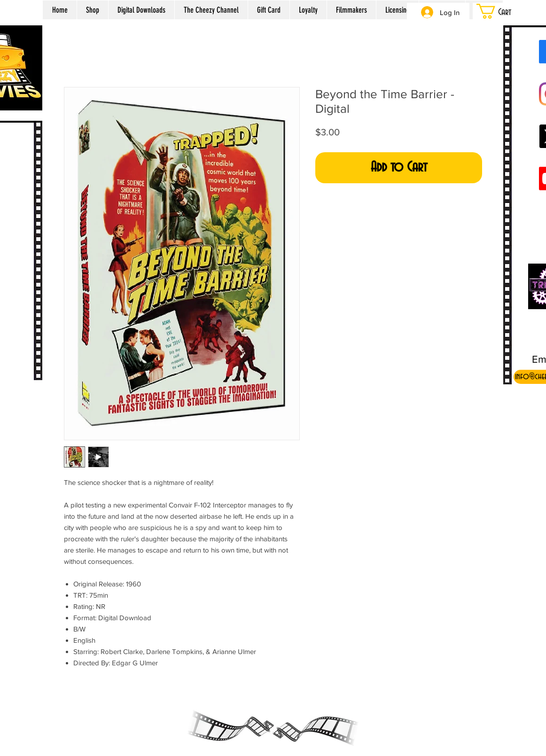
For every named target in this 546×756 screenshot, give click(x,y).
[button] (506, 11)
